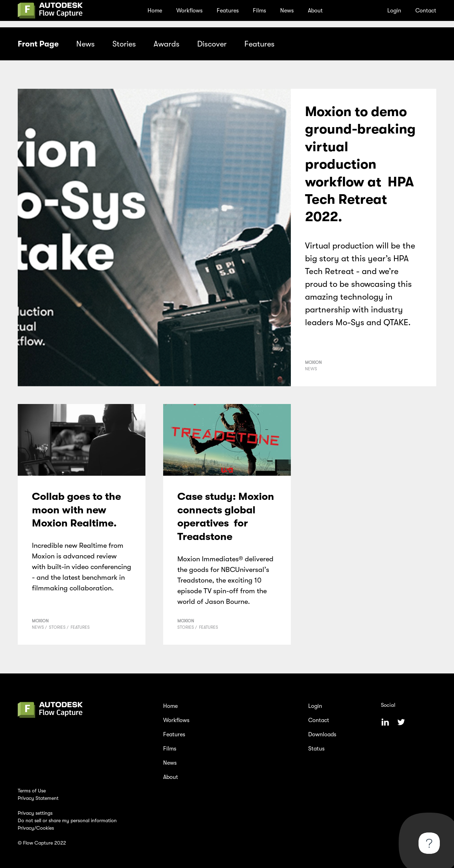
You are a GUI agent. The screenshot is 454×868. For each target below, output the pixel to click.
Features (259, 44)
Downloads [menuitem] (322, 735)
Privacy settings (35, 813)
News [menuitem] (287, 11)
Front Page (38, 44)
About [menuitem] (315, 11)
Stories (124, 44)
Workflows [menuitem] (189, 11)
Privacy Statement (38, 798)
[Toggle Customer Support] (429, 843)
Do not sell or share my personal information (67, 820)
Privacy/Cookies (36, 828)
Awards (167, 44)
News (85, 44)
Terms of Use (32, 791)
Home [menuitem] (155, 11)
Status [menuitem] (316, 749)
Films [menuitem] (259, 11)
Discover (212, 44)
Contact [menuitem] (426, 11)
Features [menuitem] (228, 11)
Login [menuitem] (394, 11)
